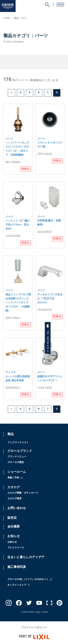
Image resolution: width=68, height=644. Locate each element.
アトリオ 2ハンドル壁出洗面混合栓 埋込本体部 (18, 377)
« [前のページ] (11, 93)
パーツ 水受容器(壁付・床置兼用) (49, 221)
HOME (7, 18)
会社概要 (14, 527)
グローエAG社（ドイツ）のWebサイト (28, 580)
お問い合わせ (17, 508)
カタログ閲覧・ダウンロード (23, 493)
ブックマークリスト (65, 340)
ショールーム (17, 472)
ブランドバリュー (17, 457)
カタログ (14, 488)
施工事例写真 (17, 567)
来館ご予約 (13, 478)
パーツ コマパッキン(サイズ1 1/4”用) (50, 143)
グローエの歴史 (16, 463)
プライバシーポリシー (34, 628)
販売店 (12, 518)
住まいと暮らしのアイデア (26, 557)
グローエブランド (20, 451)
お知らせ (14, 536)
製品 (17, 18)
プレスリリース (16, 548)
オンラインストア (17, 585)
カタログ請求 (15, 499)
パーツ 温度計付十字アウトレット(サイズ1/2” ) (50, 377)
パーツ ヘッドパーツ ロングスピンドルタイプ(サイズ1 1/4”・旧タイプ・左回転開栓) (17, 147)
